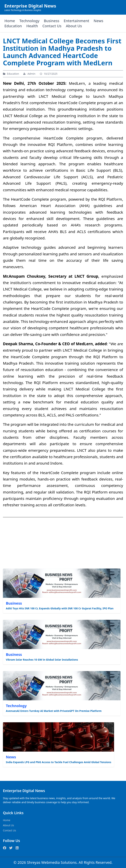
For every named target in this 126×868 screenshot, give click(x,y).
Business (52, 21)
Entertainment (76, 21)
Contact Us (52, 26)
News (98, 21)
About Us (74, 26)
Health (32, 26)
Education (13, 26)
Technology (29, 21)
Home (10, 21)
